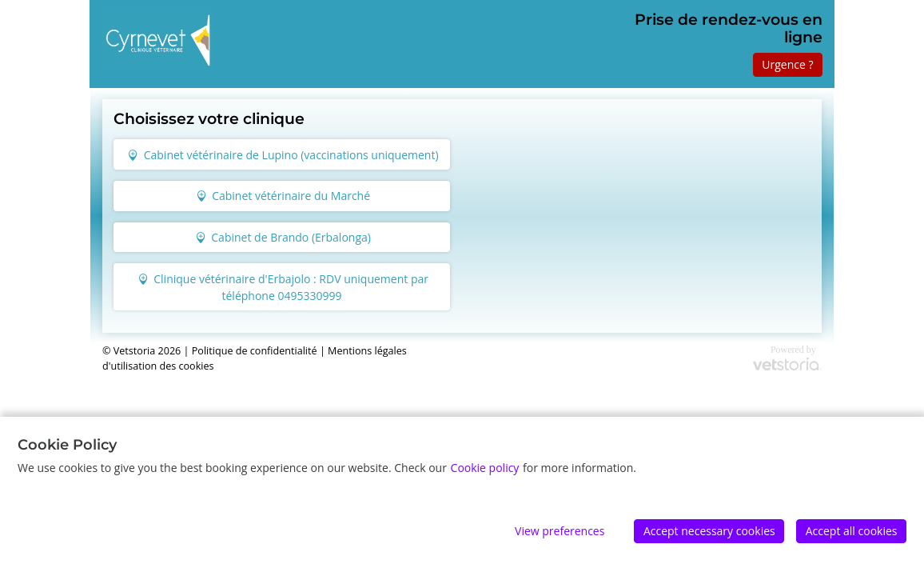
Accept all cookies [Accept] (852, 531)
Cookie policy (485, 468)
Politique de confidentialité (255, 351)
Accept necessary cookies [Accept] (709, 531)
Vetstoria (134, 351)
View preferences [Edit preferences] (560, 531)
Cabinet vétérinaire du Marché (283, 196)
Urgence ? (787, 64)
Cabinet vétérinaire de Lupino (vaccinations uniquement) (283, 155)
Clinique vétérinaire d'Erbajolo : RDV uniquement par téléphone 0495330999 (283, 287)
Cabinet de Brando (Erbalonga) (283, 237)
